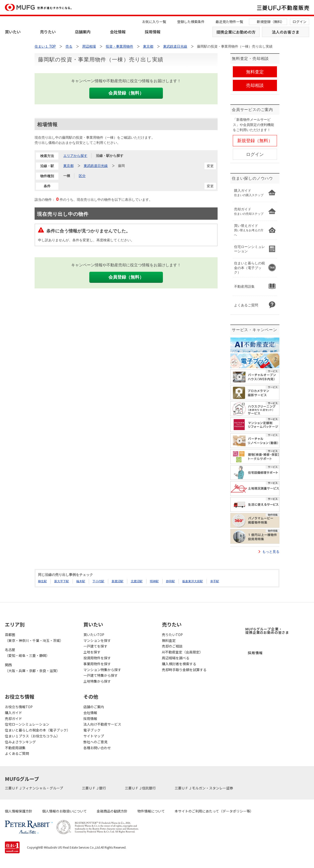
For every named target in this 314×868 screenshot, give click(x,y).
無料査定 (169, 640)
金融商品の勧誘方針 (112, 811)
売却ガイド (13, 719)
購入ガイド (13, 713)
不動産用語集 (15, 748)
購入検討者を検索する (179, 664)
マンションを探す (97, 640)
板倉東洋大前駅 (193, 581)
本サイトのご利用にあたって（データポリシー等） (214, 811)
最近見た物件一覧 (229, 22)
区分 (82, 176)
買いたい (13, 32)
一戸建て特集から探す (101, 675)
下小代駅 (98, 581)
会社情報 (118, 32)
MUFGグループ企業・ (267, 631)
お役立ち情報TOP (19, 707)
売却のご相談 (172, 646)
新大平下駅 (62, 581)
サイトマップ (94, 736)
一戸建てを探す (95, 646)
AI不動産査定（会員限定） (182, 652)
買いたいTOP (94, 635)
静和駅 (170, 581)
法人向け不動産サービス (102, 724)
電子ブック (92, 730)
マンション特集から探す (102, 670)
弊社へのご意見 (95, 742)
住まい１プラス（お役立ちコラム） (32, 736)
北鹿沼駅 (137, 581)
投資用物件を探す (97, 658)
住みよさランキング (20, 742)
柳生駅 (42, 581)
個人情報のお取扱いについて (65, 811)
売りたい (48, 32)
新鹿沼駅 (118, 581)
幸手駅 (215, 581)
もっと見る (271, 552)
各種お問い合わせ (97, 748)
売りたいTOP (172, 635)
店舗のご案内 (94, 707)
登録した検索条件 (191, 22)
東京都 (68, 166)
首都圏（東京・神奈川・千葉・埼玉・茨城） (34, 637)
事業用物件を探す (97, 664)
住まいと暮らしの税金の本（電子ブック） (38, 730)
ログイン (300, 22)
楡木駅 (81, 581)
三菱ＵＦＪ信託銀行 (141, 788)
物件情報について (151, 811)
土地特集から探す (97, 681)
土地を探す (92, 652)
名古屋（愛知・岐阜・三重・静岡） (27, 652)
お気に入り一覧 (154, 22)
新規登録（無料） (271, 22)
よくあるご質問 (17, 753)
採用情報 (153, 32)
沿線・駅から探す (110, 156)
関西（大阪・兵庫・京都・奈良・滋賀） (32, 668)
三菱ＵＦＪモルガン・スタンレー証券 (204, 788)
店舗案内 (83, 32)
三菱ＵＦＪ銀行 (94, 788)
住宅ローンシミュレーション (27, 724)
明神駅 (154, 581)
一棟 (67, 176)
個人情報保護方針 (19, 811)
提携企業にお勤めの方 (236, 32)
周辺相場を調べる (176, 658)
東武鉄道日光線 (96, 166)
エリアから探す (75, 156)
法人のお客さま (286, 32)
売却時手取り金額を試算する (184, 670)
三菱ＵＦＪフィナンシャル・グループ (34, 788)
